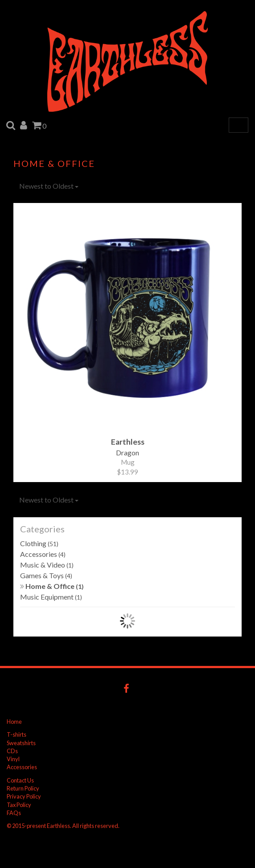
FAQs (14, 813)
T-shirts (16, 734)
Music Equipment (51, 597)
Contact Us (20, 780)
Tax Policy (19, 805)
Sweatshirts (21, 743)
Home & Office (52, 586)
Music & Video (47, 565)
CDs (12, 751)
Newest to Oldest (49, 186)
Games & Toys (46, 575)
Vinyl (13, 759)
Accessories (43, 554)
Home (14, 722)
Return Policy (23, 788)
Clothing (39, 543)
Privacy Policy (24, 796)
